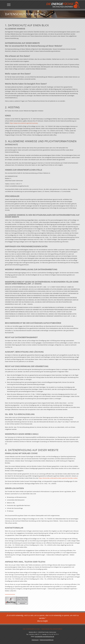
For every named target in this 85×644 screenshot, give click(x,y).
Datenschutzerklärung (47, 640)
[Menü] (8, 5)
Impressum (35, 640)
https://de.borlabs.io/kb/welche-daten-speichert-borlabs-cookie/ (58, 485)
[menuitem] (8, 5)
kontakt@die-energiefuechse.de (44, 636)
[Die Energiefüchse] (63, 5)
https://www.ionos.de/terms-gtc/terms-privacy (24, 130)
